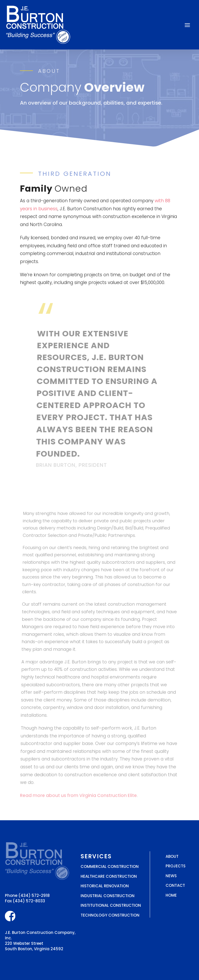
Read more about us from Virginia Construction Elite (78, 796)
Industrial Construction (108, 896)
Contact (175, 885)
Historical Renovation (105, 886)
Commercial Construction (110, 866)
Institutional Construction (111, 905)
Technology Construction (110, 915)
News (171, 876)
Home (171, 895)
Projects (176, 866)
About (172, 856)
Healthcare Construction (109, 876)
